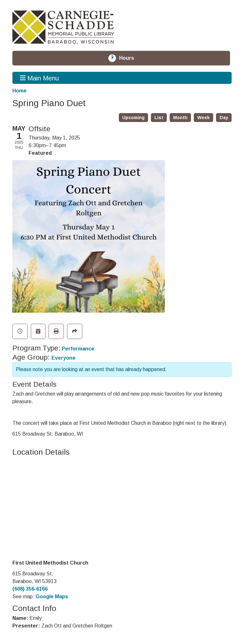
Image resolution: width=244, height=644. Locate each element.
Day (224, 118)
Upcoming (133, 118)
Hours (130, 58)
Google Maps (52, 597)
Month (180, 118)
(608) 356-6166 (30, 589)
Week (203, 118)
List (159, 118)
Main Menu (40, 78)
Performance (78, 349)
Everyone (64, 358)
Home (20, 91)
